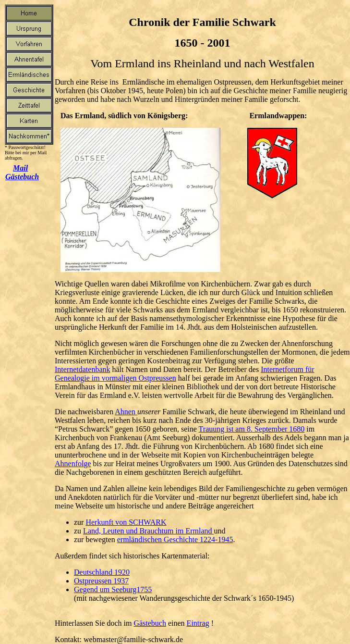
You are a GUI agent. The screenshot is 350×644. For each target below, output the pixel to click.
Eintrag (198, 623)
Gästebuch (150, 623)
